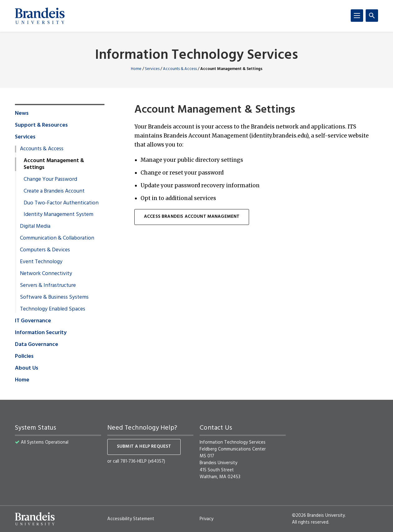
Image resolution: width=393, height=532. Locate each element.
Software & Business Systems (54, 297)
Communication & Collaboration (57, 238)
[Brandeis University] (40, 16)
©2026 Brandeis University (318, 516)
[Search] (372, 16)
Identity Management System (58, 215)
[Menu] (357, 16)
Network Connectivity (46, 274)
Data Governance (37, 345)
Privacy (206, 519)
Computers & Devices (45, 250)
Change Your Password (50, 180)
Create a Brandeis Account (54, 191)
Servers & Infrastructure (48, 286)
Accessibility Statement (131, 519)
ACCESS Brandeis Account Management (192, 217)
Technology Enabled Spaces (53, 309)
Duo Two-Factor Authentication (61, 203)
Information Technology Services (196, 56)
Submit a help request (144, 447)
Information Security (41, 333)
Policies (24, 357)
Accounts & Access (180, 69)
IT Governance (33, 321)
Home (136, 69)
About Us (27, 368)
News (22, 114)
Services (152, 69)
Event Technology (41, 262)
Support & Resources (41, 125)
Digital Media (35, 226)
